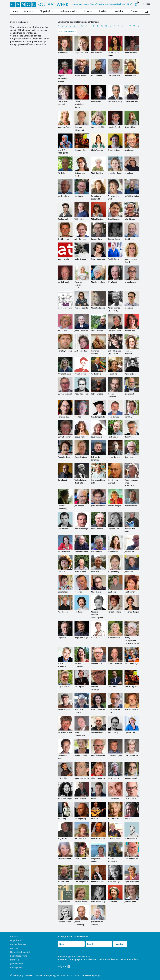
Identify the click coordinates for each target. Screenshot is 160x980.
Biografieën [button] (46, 11)
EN (148, 4)
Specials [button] (103, 11)
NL (144, 4)
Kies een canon (67, 32)
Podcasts (88, 11)
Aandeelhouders (18, 944)
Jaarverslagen (17, 964)
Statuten (14, 960)
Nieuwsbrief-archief (20, 952)
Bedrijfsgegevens (19, 956)
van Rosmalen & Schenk (68, 975)
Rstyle (98, 975)
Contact (134, 11)
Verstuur (120, 944)
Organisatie (16, 940)
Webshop (119, 11)
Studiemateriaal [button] (67, 11)
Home (15, 11)
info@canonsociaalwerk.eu (77, 956)
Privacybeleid (17, 967)
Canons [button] (28, 11)
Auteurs (14, 948)
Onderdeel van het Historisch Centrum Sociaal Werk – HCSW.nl (102, 4)
